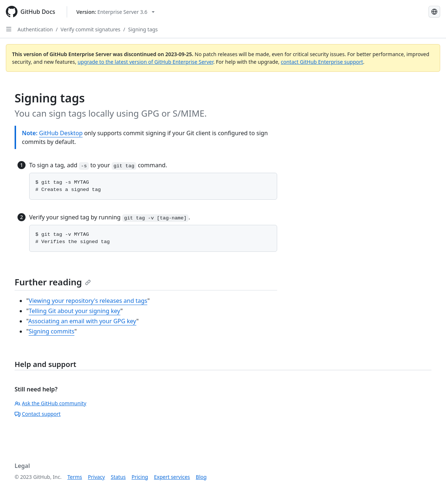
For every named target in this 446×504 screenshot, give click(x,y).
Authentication (35, 29)
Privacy (96, 477)
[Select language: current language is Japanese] (434, 12)
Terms (75, 477)
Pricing (140, 477)
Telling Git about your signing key (75, 311)
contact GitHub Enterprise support (322, 62)
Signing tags (143, 29)
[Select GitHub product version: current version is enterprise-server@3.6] (115, 12)
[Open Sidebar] (9, 29)
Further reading (53, 282)
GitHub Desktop (61, 133)
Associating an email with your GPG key (82, 321)
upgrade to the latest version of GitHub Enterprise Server (146, 62)
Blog (201, 477)
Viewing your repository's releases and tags (88, 301)
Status (118, 477)
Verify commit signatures (90, 29)
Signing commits (52, 331)
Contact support (38, 414)
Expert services (172, 477)
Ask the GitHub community (51, 403)
